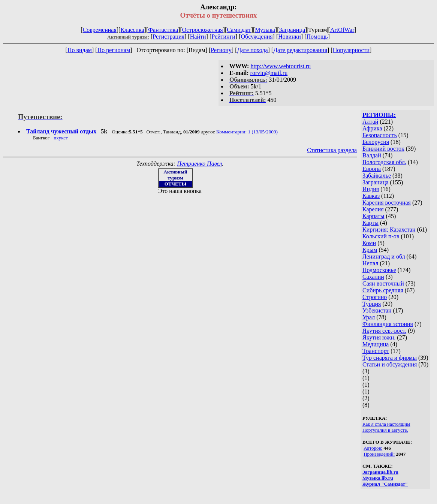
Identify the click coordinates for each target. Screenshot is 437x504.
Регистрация (168, 37)
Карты (370, 223)
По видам (80, 50)
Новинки (290, 37)
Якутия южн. (379, 337)
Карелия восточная (387, 203)
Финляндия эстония (388, 324)
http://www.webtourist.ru (281, 66)
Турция (372, 304)
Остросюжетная (203, 30)
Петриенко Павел (199, 164)
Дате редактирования (300, 50)
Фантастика (163, 30)
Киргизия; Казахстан (389, 230)
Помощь (317, 37)
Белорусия (376, 142)
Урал (369, 317)
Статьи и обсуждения (390, 364)
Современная (100, 30)
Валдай (372, 155)
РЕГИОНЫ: (379, 115)
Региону (221, 50)
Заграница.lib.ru (380, 472)
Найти (198, 37)
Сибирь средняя (383, 290)
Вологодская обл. (384, 162)
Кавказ (371, 196)
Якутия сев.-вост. (384, 331)
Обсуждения (257, 37)
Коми (369, 243)
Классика (132, 30)
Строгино (375, 297)
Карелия (373, 209)
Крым (370, 250)
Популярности (351, 50)
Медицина (376, 344)
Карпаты (373, 216)
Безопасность (380, 135)
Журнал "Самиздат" (385, 484)
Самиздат (239, 30)
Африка (372, 128)
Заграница (292, 30)
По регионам (114, 50)
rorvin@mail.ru (269, 73)
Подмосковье (379, 270)
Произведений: (379, 454)
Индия (371, 189)
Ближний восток (383, 149)
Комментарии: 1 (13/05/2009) (247, 132)
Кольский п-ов (381, 236)
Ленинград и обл (384, 256)
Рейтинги (223, 37)
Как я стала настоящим (386, 424)
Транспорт (376, 351)
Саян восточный (383, 283)
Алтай (370, 122)
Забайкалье (377, 176)
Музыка (265, 30)
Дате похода (252, 50)
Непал (370, 263)
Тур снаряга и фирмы (390, 358)
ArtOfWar (342, 30)
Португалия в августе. (385, 430)
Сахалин (373, 277)
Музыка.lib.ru (378, 478)
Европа (372, 169)
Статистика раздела (332, 150)
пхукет (61, 138)
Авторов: (373, 448)
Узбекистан (377, 310)
